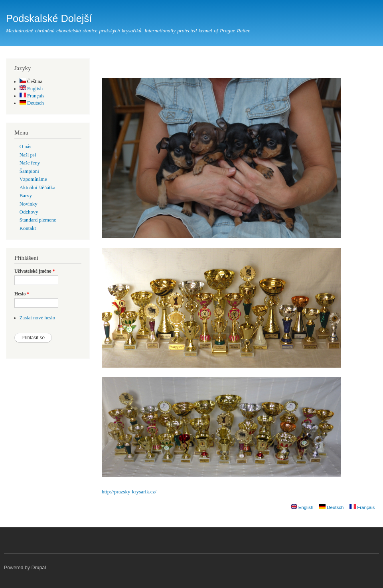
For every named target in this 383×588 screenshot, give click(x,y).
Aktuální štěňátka (38, 188)
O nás (25, 147)
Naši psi (28, 155)
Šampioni (29, 171)
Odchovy (29, 212)
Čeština (31, 81)
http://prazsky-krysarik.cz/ (129, 492)
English (31, 89)
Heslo (22, 294)
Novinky (29, 204)
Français (32, 96)
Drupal (39, 568)
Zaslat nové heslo (37, 318)
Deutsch (32, 103)
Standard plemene (38, 220)
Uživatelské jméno (35, 271)
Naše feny (30, 163)
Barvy (26, 196)
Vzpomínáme (33, 179)
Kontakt (28, 228)
